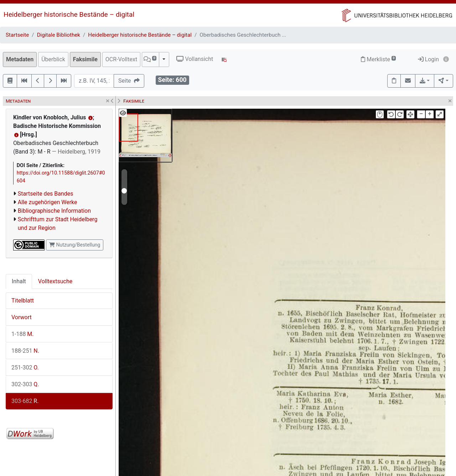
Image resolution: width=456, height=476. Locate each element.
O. (25, 368)
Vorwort (22, 317)
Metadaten (20, 59)
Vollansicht (195, 59)
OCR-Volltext (121, 59)
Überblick (53, 59)
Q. (25, 384)
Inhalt (19, 281)
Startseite (17, 35)
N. (25, 351)
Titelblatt (23, 301)
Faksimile (85, 59)
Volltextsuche (55, 281)
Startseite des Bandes (46, 194)
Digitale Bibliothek (59, 35)
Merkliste (378, 59)
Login (428, 59)
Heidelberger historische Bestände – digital (69, 14)
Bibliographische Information (54, 211)
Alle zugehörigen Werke (48, 202)
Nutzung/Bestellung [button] (75, 245)
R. (25, 401)
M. (23, 334)
